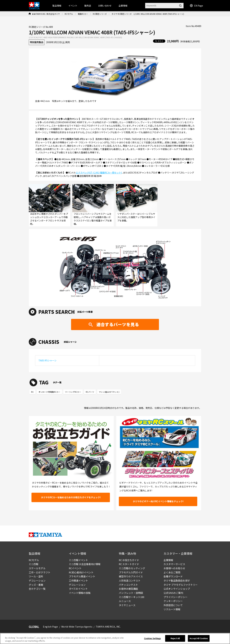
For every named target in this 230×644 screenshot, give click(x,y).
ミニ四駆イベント (78, 560)
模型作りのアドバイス (131, 576)
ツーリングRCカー (73, 392)
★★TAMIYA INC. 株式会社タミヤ (46, 14)
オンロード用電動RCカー (49, 392)
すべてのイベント (78, 589)
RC (32, 392)
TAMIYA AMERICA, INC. (108, 627)
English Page (50, 627)
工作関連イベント (78, 580)
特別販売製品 (37, 42)
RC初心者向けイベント (81, 572)
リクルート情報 (172, 609)
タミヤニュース (127, 605)
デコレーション (37, 580)
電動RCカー (83, 14)
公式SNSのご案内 (173, 593)
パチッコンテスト (128, 585)
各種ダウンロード (173, 576)
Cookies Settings (152, 638)
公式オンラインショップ (177, 589)
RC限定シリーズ (100, 14)
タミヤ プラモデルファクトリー (181, 585)
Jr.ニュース (125, 601)
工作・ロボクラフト (40, 572)
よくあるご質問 (172, 572)
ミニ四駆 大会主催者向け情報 (85, 564)
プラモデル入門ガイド (131, 572)
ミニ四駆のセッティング (132, 568)
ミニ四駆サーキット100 (132, 597)
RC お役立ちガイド (129, 560)
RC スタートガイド (129, 564)
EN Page (196, 6)
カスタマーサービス (174, 564)
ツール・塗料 (36, 576)
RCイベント (75, 568)
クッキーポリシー (173, 601)
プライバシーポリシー (176, 597)
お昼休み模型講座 (128, 589)
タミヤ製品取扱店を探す (177, 580)
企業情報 (168, 560)
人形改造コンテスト (130, 580)
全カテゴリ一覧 (37, 589)
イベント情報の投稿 (80, 593)
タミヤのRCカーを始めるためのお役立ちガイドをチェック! (71, 497)
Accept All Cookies (199, 638)
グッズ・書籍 (36, 585)
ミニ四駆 (34, 564)
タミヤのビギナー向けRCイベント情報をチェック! (158, 501)
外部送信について (173, 605)
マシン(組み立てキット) (109, 392)
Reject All (175, 638)
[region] (115, 638)
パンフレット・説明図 (131, 593)
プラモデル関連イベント (82, 576)
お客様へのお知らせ (174, 568)
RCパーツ (90, 392)
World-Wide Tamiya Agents (77, 627)
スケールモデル (37, 568)
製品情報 (57, 6)
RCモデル (69, 14)
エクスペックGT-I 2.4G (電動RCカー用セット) (99, 173)
